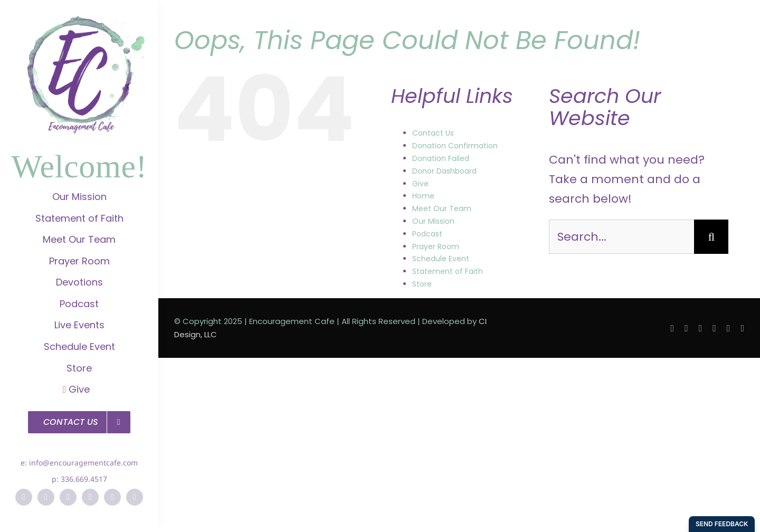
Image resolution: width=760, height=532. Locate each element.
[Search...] (621, 237)
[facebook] (24, 497)
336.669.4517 (84, 479)
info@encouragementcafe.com (83, 463)
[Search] (711, 237)
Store (422, 284)
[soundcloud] (135, 497)
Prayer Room (436, 246)
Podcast (427, 234)
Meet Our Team (442, 208)
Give (420, 184)
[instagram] (68, 497)
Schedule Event (441, 259)
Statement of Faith (448, 271)
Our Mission (433, 221)
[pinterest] (90, 497)
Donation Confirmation (455, 146)
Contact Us (433, 133)
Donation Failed (441, 158)
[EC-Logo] (79, 21)
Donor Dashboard (444, 171)
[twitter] (46, 497)
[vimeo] (112, 497)
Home (423, 196)
